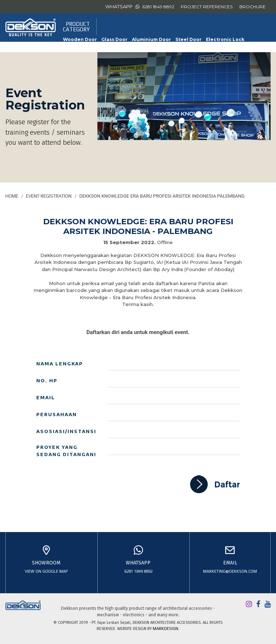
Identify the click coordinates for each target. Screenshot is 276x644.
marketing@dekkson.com (230, 571)
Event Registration (49, 196)
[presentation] (91, 489)
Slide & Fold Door (143, 48)
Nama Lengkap (60, 364)
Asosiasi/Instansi (66, 431)
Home (12, 196)
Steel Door (188, 39)
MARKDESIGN (165, 629)
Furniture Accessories (90, 48)
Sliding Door (183, 48)
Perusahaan (57, 414)
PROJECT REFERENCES (207, 7)
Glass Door (114, 39)
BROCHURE (252, 7)
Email (46, 397)
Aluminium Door (151, 39)
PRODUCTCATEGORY (76, 27)
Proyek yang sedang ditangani (66, 451)
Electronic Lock (225, 39)
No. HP (47, 380)
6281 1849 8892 (158, 7)
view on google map (46, 571)
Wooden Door (80, 39)
